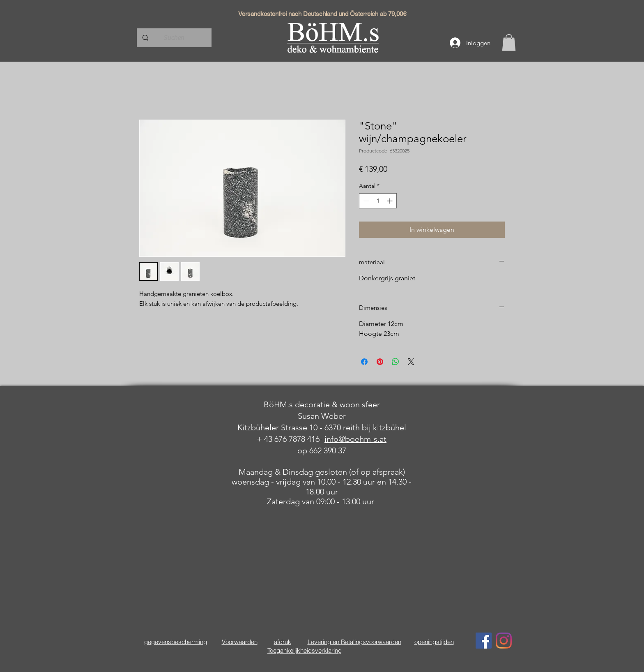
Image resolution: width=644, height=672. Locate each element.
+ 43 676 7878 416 (288, 439)
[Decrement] (365, 201)
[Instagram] (504, 641)
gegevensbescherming (176, 642)
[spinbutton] (378, 201)
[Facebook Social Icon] (484, 641)
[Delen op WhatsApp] (396, 362)
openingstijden (434, 642)
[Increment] (390, 201)
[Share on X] (411, 362)
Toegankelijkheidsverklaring (305, 650)
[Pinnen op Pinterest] (380, 362)
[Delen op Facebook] (364, 362)
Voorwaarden (240, 642)
